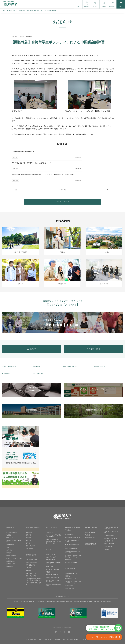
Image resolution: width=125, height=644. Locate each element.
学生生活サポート (51, 552)
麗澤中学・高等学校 (57, 582)
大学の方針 (9, 531)
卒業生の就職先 (70, 566)
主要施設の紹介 (50, 513)
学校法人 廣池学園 (20, 582)
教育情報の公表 (11, 541)
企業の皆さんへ (70, 569)
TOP (4, 11)
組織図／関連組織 (11, 536)
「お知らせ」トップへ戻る (62, 179)
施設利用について (90, 518)
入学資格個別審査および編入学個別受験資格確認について (34, 560)
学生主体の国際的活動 (71, 529)
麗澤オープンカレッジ (34, 582)
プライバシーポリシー (30, 620)
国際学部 (29, 515)
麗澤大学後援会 (106, 582)
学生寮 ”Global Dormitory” (53, 520)
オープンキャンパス (32, 540)
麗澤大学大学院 (46, 582)
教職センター (49, 547)
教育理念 (9, 515)
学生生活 (48, 530)
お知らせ (12, 11)
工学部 (28, 524)
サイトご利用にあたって (46, 620)
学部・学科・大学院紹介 (34, 508)
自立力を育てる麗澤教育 (52, 550)
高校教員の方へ (38, 347)
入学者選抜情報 (30, 545)
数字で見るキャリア (71, 559)
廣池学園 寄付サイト (94, 582)
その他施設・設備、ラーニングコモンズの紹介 (54, 523)
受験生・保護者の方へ (9, 347)
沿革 (8, 528)
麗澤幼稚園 (83, 582)
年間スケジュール (51, 535)
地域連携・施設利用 (91, 508)
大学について (11, 508)
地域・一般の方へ (38, 354)
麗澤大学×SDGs (11, 525)
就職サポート (69, 556)
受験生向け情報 (31, 535)
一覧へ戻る (63, 166)
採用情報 (58, 620)
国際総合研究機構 (90, 524)
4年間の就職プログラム (72, 554)
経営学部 (29, 521)
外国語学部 (29, 513)
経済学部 (29, 518)
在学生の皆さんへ (109, 521)
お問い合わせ (108, 527)
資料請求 (107, 530)
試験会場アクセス (31, 554)
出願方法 (29, 548)
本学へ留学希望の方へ (70, 347)
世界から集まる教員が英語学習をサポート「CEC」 (73, 537)
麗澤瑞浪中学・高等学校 (72, 582)
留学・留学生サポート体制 (73, 518)
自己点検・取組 (11, 544)
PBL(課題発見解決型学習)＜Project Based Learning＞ (53, 544)
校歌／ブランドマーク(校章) (14, 539)
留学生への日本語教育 (71, 543)
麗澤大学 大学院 (31, 526)
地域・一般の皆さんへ (111, 524)
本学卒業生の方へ (99, 347)
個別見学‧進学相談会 (32, 543)
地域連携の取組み (90, 513)
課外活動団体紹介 (51, 540)
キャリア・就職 (70, 549)
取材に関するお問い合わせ (71, 620)
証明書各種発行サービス (52, 558)
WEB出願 (29, 551)
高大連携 (87, 515)
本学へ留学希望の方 (110, 516)
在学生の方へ (6, 354)
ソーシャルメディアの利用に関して (92, 620)
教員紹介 (9, 533)
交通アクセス (10, 547)
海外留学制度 (69, 515)
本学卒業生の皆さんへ (111, 519)
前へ (17, 166)
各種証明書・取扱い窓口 (52, 555)
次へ (108, 166)
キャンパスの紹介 (51, 508)
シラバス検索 (30, 529)
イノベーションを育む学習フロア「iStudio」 (54, 516)
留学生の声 (68, 540)
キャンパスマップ (51, 537)
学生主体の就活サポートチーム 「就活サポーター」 (73, 563)
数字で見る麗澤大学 (12, 513)
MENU (121, 4)
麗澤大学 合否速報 (31, 556)
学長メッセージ (11, 518)
